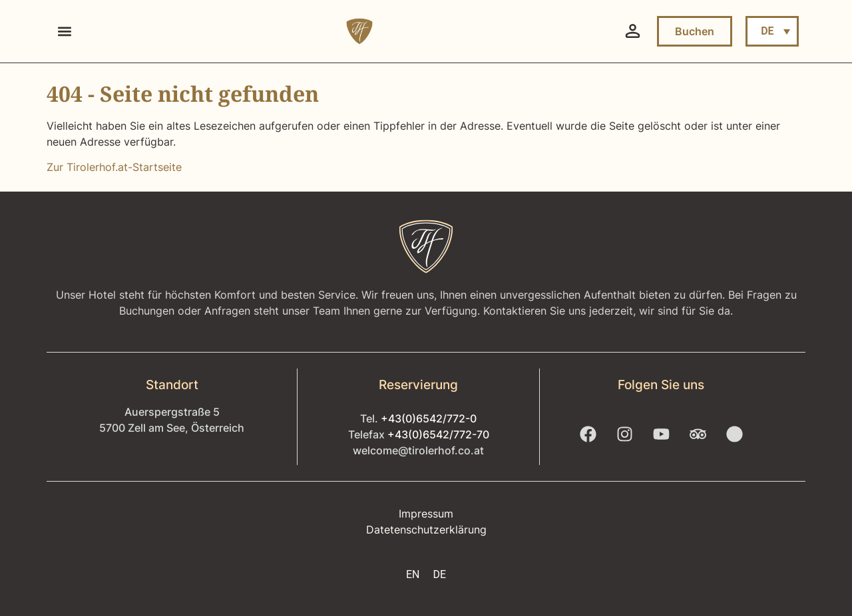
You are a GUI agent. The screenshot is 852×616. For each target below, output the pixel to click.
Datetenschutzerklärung (426, 530)
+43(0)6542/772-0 (429, 418)
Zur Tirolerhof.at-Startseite (114, 167)
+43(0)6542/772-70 (438, 434)
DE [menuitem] (767, 31)
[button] (64, 32)
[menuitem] (772, 31)
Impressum (426, 514)
